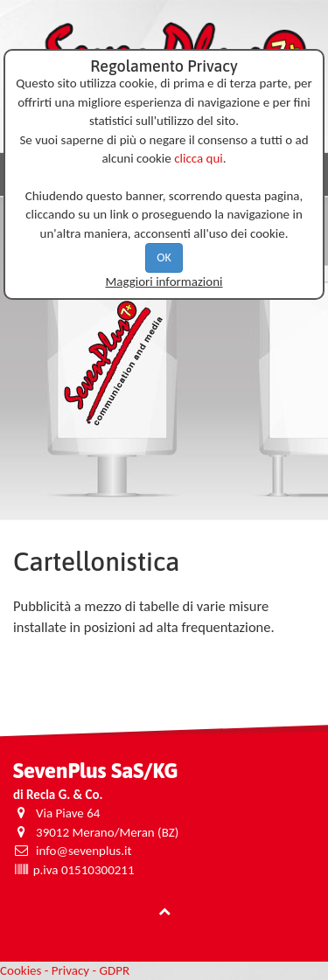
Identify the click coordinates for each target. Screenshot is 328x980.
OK (164, 257)
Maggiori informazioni (164, 281)
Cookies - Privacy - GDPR (65, 970)
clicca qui (199, 158)
